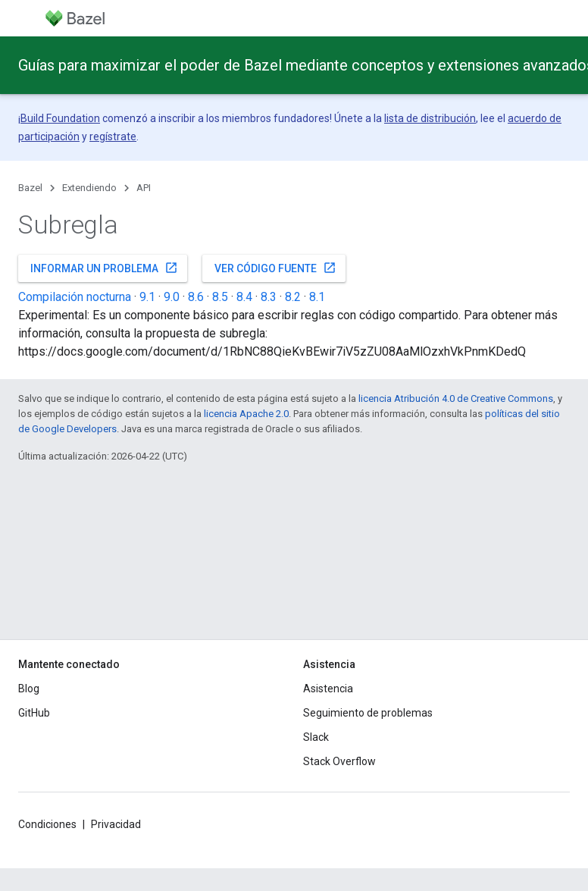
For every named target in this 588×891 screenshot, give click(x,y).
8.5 (220, 297)
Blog (29, 689)
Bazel (30, 188)
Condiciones (47, 824)
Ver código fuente (275, 268)
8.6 (196, 297)
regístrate (113, 136)
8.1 (317, 297)
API (144, 188)
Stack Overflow (339, 761)
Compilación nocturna (75, 297)
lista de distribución (430, 118)
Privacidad (116, 824)
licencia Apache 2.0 (246, 414)
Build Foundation (60, 118)
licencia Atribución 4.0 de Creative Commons (456, 398)
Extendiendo (89, 188)
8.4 (244, 297)
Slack (316, 737)
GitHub (34, 713)
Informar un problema (104, 268)
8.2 (293, 297)
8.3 (269, 297)
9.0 (172, 297)
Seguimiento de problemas (368, 713)
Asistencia (328, 689)
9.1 (147, 297)
